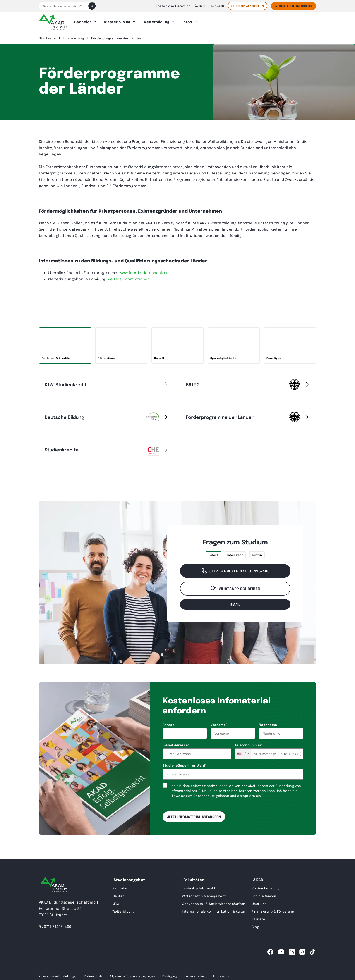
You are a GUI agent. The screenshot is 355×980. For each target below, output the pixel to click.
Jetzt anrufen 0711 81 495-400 (235, 571)
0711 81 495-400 (209, 6)
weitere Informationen (129, 279)
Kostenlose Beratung (173, 6)
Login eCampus (264, 896)
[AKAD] (53, 22)
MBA (116, 904)
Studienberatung (266, 888)
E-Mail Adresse (176, 745)
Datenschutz (204, 796)
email (235, 604)
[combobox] (243, 754)
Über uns (259, 904)
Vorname (219, 725)
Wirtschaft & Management (204, 896)
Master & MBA (117, 22)
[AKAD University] (54, 885)
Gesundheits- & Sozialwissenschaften (214, 904)
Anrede (169, 725)
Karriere (258, 919)
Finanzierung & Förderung (273, 911)
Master (118, 896)
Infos (187, 22)
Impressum (221, 976)
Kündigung (169, 976)
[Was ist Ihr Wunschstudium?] (64, 6)
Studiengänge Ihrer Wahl (185, 765)
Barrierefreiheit (195, 976)
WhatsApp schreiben (235, 589)
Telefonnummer (249, 745)
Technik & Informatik (199, 888)
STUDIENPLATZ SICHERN (248, 6)
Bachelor (83, 22)
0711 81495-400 (55, 926)
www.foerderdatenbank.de (144, 273)
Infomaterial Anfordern (294, 6)
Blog (255, 927)
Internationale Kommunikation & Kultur (214, 911)
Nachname (269, 725)
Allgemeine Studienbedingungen (132, 976)
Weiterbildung (156, 22)
